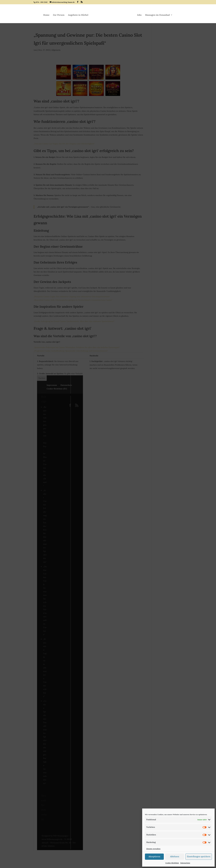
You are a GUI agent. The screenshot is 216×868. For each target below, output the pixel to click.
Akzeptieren (154, 856)
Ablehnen (175, 856)
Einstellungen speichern (199, 856)
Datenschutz (185, 863)
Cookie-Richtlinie (172, 863)
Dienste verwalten (153, 849)
